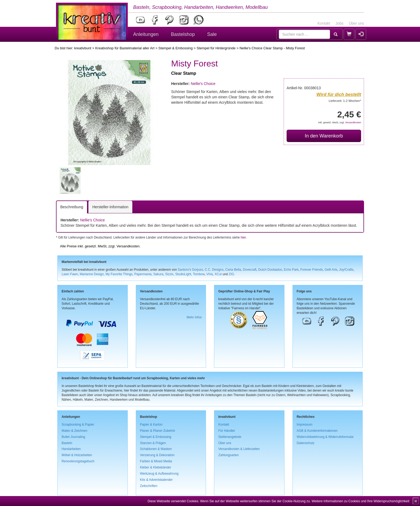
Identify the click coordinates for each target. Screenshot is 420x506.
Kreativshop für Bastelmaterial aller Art (125, 48)
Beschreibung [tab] (72, 207)
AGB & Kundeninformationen (317, 431)
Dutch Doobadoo (270, 270)
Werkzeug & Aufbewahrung (159, 474)
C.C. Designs (214, 270)
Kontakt (324, 23)
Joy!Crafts (346, 270)
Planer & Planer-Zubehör (158, 431)
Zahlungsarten (228, 455)
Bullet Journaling (73, 437)
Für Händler (227, 431)
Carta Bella (233, 270)
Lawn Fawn (70, 274)
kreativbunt (83, 48)
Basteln (67, 443)
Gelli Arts (331, 270)
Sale (212, 34)
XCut (218, 274)
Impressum (305, 425)
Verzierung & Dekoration (157, 455)
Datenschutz (306, 443)
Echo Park (291, 270)
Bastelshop (183, 34)
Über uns (356, 23)
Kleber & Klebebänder (156, 467)
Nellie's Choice (203, 84)
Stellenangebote (230, 437)
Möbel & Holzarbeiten (77, 455)
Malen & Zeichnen (74, 431)
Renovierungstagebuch (78, 461)
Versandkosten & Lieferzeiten (239, 449)
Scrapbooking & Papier (78, 425)
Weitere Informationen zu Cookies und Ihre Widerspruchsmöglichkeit (360, 501)
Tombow (199, 274)
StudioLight (183, 274)
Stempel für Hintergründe (216, 48)
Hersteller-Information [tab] (110, 207)
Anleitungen (146, 34)
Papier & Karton (151, 425)
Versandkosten (353, 122)
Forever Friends (312, 270)
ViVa (209, 274)
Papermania (143, 274)
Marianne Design (92, 274)
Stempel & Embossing (175, 48)
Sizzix (169, 274)
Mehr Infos (194, 317)
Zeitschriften (149, 486)
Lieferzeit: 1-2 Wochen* (345, 101)
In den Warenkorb (324, 136)
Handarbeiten (71, 449)
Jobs (340, 23)
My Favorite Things (119, 274)
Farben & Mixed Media (156, 461)
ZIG (231, 274)
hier (243, 237)
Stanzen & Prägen (153, 443)
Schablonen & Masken (156, 449)
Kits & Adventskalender (156, 480)
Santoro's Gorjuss (190, 270)
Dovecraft (250, 270)
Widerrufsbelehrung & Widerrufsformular (325, 437)
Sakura (158, 274)
